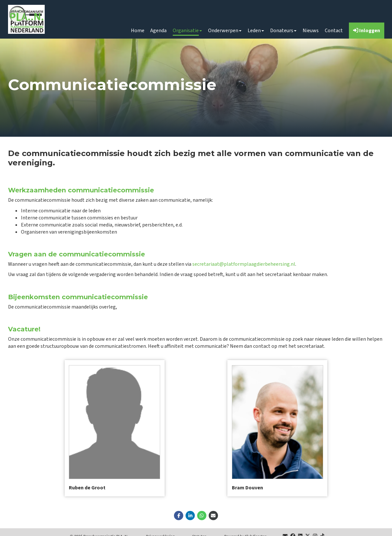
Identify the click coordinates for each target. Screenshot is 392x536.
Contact (334, 31)
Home (138, 31)
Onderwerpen (225, 31)
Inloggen (367, 31)
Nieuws (311, 31)
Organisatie (187, 31)
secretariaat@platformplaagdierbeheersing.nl (244, 264)
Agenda (158, 31)
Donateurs (283, 31)
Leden (256, 31)
